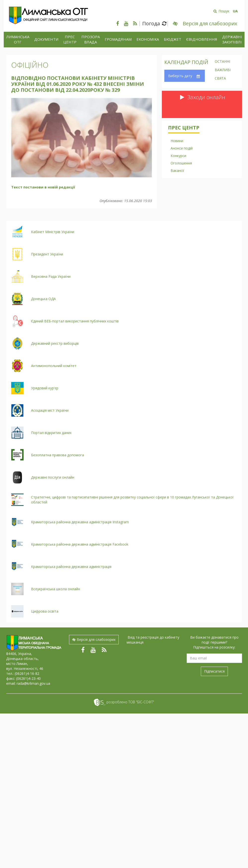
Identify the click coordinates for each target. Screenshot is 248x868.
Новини (177, 141)
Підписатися (214, 671)
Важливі (223, 70)
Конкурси (178, 156)
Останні (222, 62)
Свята (220, 79)
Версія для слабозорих (94, 639)
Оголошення (181, 163)
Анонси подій (182, 148)
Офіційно (30, 65)
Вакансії (177, 170)
